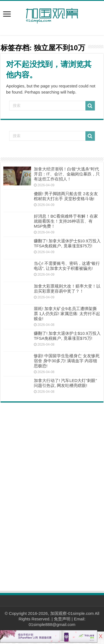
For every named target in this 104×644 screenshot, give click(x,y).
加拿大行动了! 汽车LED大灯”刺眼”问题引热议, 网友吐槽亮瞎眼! (65, 383)
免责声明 (62, 619)
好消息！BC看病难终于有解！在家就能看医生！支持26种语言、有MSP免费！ (66, 221)
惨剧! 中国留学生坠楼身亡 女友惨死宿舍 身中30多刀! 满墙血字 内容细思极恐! (67, 361)
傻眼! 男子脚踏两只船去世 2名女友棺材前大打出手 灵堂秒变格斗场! (66, 196)
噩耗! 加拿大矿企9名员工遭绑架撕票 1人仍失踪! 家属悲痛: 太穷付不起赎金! (67, 314)
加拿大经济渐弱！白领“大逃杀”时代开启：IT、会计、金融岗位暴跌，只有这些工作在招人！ (67, 174)
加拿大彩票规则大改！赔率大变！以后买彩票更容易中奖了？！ (67, 289)
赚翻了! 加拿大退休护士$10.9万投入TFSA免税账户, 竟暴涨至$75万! (67, 243)
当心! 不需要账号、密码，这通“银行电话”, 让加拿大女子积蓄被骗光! (67, 266)
